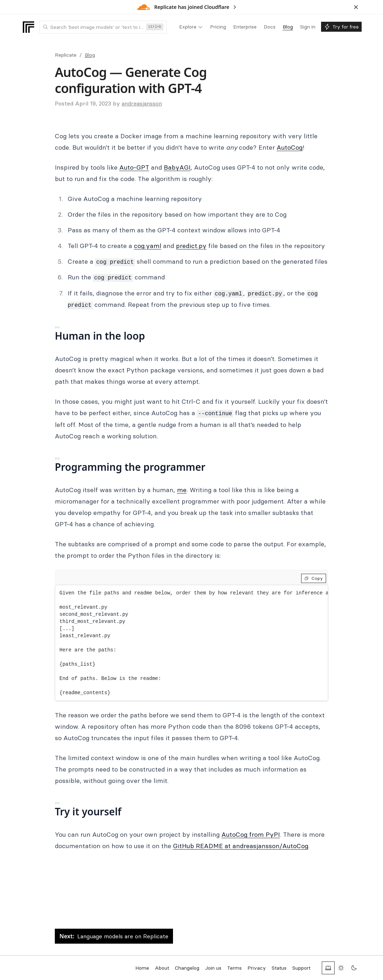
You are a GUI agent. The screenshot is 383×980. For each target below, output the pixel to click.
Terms (234, 968)
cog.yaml (148, 246)
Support (301, 968)
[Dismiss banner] (356, 7)
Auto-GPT (134, 167)
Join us (213, 968)
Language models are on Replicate (114, 936)
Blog (90, 55)
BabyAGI (177, 167)
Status (279, 968)
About (162, 968)
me (182, 490)
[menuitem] (191, 27)
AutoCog (290, 147)
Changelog (187, 968)
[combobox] (103, 27)
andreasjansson (142, 103)
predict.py (191, 246)
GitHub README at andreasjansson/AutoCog (241, 846)
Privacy (257, 968)
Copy (314, 578)
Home (142, 968)
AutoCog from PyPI (251, 834)
